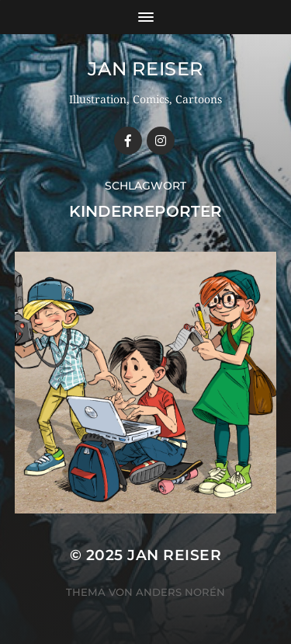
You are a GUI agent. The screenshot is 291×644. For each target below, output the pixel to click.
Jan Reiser (145, 69)
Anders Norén (180, 592)
